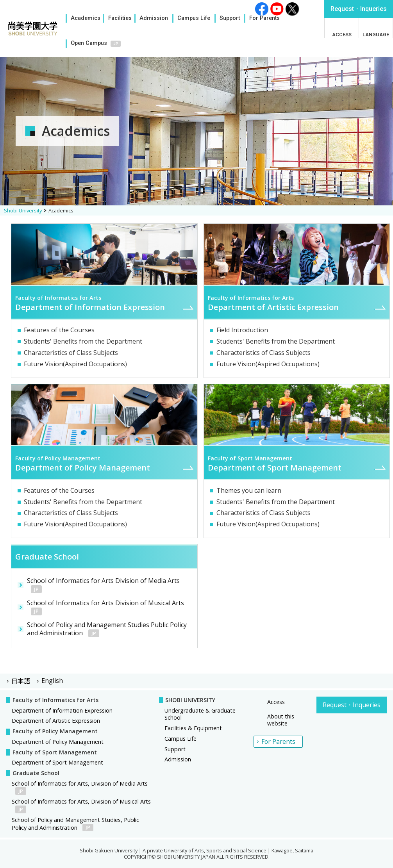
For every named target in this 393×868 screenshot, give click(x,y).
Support (230, 18)
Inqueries (359, 9)
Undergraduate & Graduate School (200, 714)
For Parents (264, 18)
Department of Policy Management (58, 742)
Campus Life (194, 18)
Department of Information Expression (62, 710)
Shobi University (23, 210)
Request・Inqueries (352, 705)
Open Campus (89, 43)
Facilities (120, 18)
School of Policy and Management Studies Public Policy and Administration (107, 629)
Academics (86, 18)
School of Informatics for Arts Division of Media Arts (103, 585)
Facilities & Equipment (193, 728)
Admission (154, 18)
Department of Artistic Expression (56, 721)
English (52, 681)
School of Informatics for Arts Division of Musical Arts (105, 607)
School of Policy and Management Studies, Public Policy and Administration (75, 823)
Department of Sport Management (57, 762)
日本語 (21, 681)
